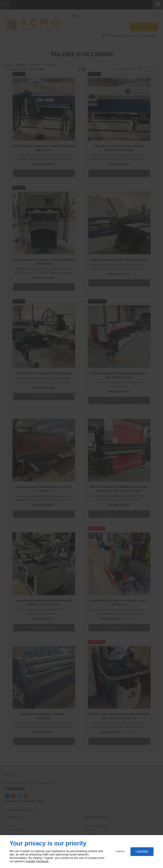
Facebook (42, 861)
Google (30, 861)
